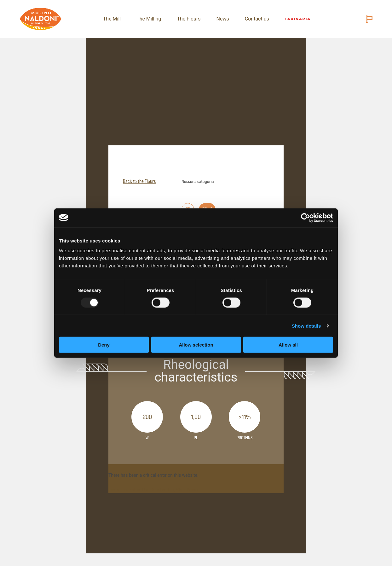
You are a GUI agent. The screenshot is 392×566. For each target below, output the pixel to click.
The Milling (148, 19)
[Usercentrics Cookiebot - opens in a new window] (306, 218)
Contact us (256, 19)
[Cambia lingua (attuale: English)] (368, 19)
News (222, 19)
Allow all (288, 345)
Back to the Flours (139, 181)
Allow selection (196, 345)
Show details (306, 326)
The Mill (111, 19)
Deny (104, 345)
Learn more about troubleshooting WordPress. (154, 490)
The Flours (188, 19)
